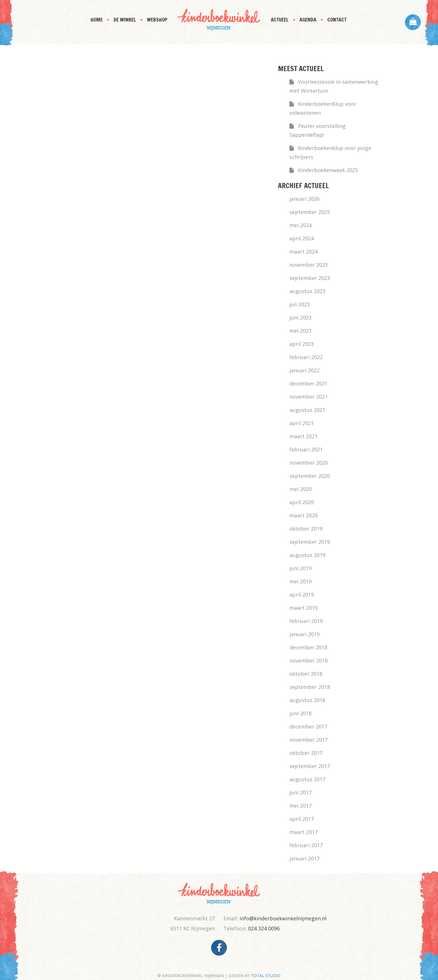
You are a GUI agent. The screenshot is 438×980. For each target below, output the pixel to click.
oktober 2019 (306, 529)
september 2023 (310, 278)
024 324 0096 (264, 928)
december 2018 (308, 647)
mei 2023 (300, 331)
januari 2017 (304, 858)
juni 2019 (300, 568)
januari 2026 (304, 199)
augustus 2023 (307, 291)
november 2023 (308, 265)
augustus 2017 (307, 779)
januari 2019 (304, 634)
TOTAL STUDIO (266, 976)
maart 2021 (303, 436)
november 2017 (308, 740)
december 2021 (308, 383)
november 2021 (308, 397)
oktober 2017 (306, 753)
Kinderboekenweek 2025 (328, 170)
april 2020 (302, 502)
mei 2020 (300, 489)
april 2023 (302, 344)
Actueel (280, 20)
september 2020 (310, 476)
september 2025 (310, 212)
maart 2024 (303, 252)
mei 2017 (300, 806)
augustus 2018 (307, 700)
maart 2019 (303, 608)
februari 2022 (306, 357)
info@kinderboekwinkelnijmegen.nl (283, 918)
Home (97, 20)
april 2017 (302, 819)
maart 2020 (303, 515)
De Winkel (125, 20)
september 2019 (310, 542)
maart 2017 (303, 832)
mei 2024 (300, 225)
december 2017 (308, 726)
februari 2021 (306, 449)
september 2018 (310, 687)
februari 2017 (306, 845)
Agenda (308, 20)
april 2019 (302, 595)
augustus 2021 (307, 410)
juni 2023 (300, 317)
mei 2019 (300, 581)
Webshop (157, 20)
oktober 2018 (306, 674)
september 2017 (310, 766)
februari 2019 (306, 621)
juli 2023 (300, 304)
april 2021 (302, 423)
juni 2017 (300, 792)
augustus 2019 (307, 555)
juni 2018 (300, 713)
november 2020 (308, 463)
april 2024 (302, 238)
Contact (337, 20)
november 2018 (308, 661)
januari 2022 (304, 370)
